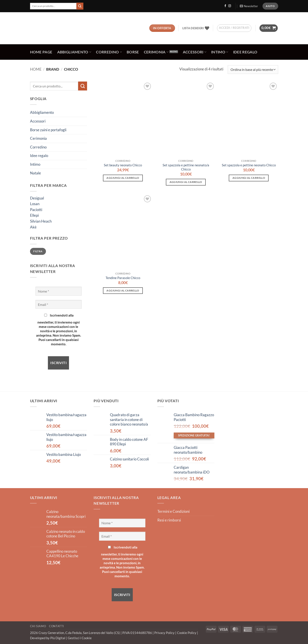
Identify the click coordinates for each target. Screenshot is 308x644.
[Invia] (80, 6)
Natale (35, 173)
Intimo (220, 52)
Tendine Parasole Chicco (123, 278)
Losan (35, 204)
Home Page (41, 52)
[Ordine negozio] (253, 70)
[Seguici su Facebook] (225, 6)
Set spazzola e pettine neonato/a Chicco (186, 167)
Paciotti (36, 210)
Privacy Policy (165, 633)
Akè (33, 227)
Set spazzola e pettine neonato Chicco (249, 165)
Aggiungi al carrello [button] (123, 178)
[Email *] (59, 304)
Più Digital (58, 638)
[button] (249, 6)
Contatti (56, 626)
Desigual (37, 198)
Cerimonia (156, 52)
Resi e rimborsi (169, 520)
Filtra (38, 251)
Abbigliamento (74, 52)
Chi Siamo (38, 626)
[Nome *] (59, 291)
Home (36, 69)
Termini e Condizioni (173, 511)
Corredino (109, 52)
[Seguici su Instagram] (230, 6)
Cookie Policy (187, 633)
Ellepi (34, 215)
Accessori (195, 52)
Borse (133, 52)
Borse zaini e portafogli (48, 130)
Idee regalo (245, 52)
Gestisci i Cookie (80, 638)
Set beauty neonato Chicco (123, 165)
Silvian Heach (41, 221)
